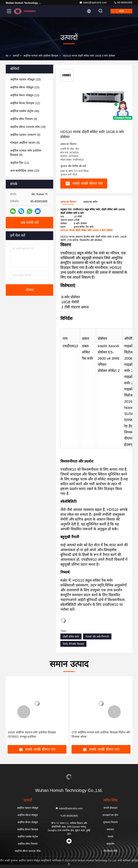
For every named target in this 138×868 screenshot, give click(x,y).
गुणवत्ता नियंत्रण (111, 822)
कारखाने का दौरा (111, 815)
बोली (121, 11)
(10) (25, 79)
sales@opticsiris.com (93, 3)
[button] (24, 712)
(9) (26, 153)
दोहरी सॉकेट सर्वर (71, 637)
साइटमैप (110, 844)
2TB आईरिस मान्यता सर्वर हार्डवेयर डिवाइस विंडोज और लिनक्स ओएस (101, 734)
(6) (25, 135)
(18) (28, 127)
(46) (25, 111)
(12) (25, 103)
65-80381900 (123, 3)
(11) (20, 163)
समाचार (110, 829)
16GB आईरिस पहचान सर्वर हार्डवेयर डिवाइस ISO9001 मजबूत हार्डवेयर (32, 734)
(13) (25, 95)
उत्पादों (16, 56)
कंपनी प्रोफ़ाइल (111, 808)
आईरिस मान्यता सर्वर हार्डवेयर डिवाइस (41, 56)
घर (7, 56)
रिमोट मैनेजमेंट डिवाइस (73, 644)
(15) (25, 87)
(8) (24, 119)
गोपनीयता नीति (111, 851)
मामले (110, 837)
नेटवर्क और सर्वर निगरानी (97, 637)
